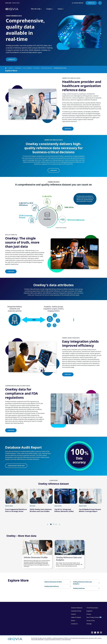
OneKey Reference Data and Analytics (69, 559)
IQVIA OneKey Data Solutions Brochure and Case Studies (41, 510)
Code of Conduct (76, 617)
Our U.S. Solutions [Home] (27, 68)
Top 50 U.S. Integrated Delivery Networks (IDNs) (64, 510)
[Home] (7, 68)
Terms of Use (91, 621)
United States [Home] (18, 68)
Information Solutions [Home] (47, 68)
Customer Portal (76, 611)
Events (73, 621)
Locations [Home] (11, 68)
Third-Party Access (92, 608)
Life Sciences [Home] (37, 68)
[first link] (17, 496)
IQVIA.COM (8, 3)
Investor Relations (77, 608)
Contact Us (74, 624)
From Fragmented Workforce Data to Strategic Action (16, 510)
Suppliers (89, 611)
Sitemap (89, 624)
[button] (48, 524)
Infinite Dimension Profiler (36, 557)
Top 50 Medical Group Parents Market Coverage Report (90, 510)
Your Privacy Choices (93, 617)
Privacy (89, 614)
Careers (73, 614)
